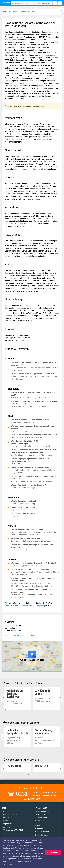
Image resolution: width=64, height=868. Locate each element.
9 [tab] (32, 710)
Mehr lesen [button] (8, 864)
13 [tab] (45, 710)
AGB (5, 811)
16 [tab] (55, 710)
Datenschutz (8, 818)
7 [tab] (25, 710)
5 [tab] (19, 710)
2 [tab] (9, 710)
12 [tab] (42, 710)
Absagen (7, 827)
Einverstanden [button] (53, 852)
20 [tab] (30, 713)
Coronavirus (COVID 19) (13, 830)
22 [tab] (37, 713)
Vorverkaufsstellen (43, 811)
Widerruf (7, 821)
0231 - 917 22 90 (35, 794)
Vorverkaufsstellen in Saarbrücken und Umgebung (25, 606)
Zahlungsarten (41, 818)
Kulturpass (40, 821)
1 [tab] (5, 710)
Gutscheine (40, 829)
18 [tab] (24, 713)
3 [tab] (12, 710)
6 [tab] (22, 710)
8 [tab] (29, 710)
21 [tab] (34, 713)
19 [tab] (27, 713)
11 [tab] (39, 710)
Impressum (8, 824)
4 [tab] (15, 710)
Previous (3, 698)
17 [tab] (59, 710)
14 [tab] (49, 710)
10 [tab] (35, 710)
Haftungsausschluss (11, 814)
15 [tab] (52, 710)
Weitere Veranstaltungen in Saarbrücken (21, 635)
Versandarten (41, 814)
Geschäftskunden (42, 832)
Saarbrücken (14, 12)
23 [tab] (40, 713)
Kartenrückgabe (42, 835)
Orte (5, 12)
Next (61, 698)
